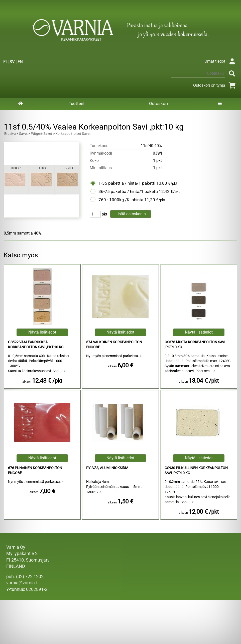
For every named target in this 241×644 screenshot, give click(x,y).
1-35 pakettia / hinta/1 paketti (127, 183)
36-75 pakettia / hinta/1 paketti (128, 191)
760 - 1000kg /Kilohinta (121, 200)
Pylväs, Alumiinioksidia (107, 468)
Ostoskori (158, 103)
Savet (23, 134)
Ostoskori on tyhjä (215, 85)
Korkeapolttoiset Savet (73, 134)
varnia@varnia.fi (22, 583)
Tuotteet (77, 103)
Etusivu (10, 134)
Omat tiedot (221, 61)
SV (12, 62)
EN (20, 62)
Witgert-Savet (42, 134)
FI (5, 62)
